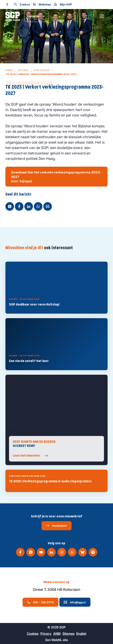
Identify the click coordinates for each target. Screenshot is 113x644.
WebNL (57, 640)
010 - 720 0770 (40, 602)
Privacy (46, 633)
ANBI (57, 633)
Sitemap (68, 633)
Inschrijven (56, 526)
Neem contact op (56, 582)
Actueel (23, 70)
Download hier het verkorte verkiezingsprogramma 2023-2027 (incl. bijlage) (56, 177)
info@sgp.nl (75, 602)
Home (9, 70)
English (81, 633)
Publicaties (42, 70)
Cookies (33, 633)
